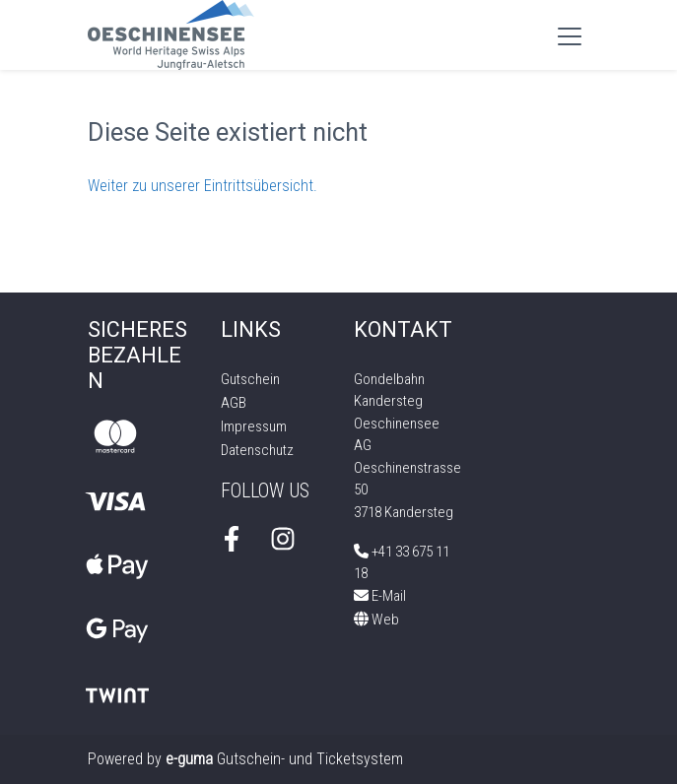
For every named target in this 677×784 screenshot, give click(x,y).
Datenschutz (257, 450)
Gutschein (250, 379)
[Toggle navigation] (570, 35)
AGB (234, 403)
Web (376, 620)
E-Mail (380, 596)
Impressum (254, 426)
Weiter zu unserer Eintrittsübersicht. (203, 186)
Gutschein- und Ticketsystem (284, 759)
